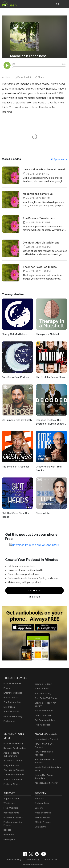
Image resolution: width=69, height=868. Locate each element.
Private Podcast (11, 692)
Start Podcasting (43, 688)
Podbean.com (45, 862)
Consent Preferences (32, 857)
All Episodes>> (59, 155)
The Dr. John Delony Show (51, 373)
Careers (39, 803)
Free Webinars (11, 803)
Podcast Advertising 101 (46, 772)
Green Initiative (42, 812)
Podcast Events (11, 808)
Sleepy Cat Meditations (15, 330)
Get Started (34, 586)
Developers (9, 831)
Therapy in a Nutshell (48, 330)
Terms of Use (50, 852)
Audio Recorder (11, 707)
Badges (7, 822)
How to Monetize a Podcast (48, 744)
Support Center (11, 794)
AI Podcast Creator (13, 756)
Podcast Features (12, 678)
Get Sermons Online (45, 715)
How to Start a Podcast (46, 734)
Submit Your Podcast (14, 770)
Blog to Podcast (11, 760)
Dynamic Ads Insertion (15, 743)
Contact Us (40, 822)
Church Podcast (43, 710)
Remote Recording (13, 711)
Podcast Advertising (14, 738)
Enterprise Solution (13, 688)
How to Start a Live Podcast (48, 739)
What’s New (9, 798)
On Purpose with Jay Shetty (14, 417)
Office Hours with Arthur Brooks (50, 464)
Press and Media (43, 808)
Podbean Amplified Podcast (17, 817)
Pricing (7, 683)
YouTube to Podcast (13, 765)
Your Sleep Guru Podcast (16, 373)
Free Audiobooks (43, 720)
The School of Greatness (16, 462)
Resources (9, 827)
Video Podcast (42, 684)
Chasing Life (43, 509)
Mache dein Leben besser (30, 56)
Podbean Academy (13, 812)
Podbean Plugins (12, 779)
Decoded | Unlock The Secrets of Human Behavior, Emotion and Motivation (49, 417)
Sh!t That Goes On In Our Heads (16, 510)
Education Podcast (44, 706)
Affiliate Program (43, 817)
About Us (39, 794)
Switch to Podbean (13, 774)
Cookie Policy (33, 852)
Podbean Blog (42, 798)
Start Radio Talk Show (45, 693)
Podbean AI (9, 716)
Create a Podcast (43, 679)
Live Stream (9, 702)
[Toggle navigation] (65, 4)
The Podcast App (12, 697)
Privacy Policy (14, 852)
